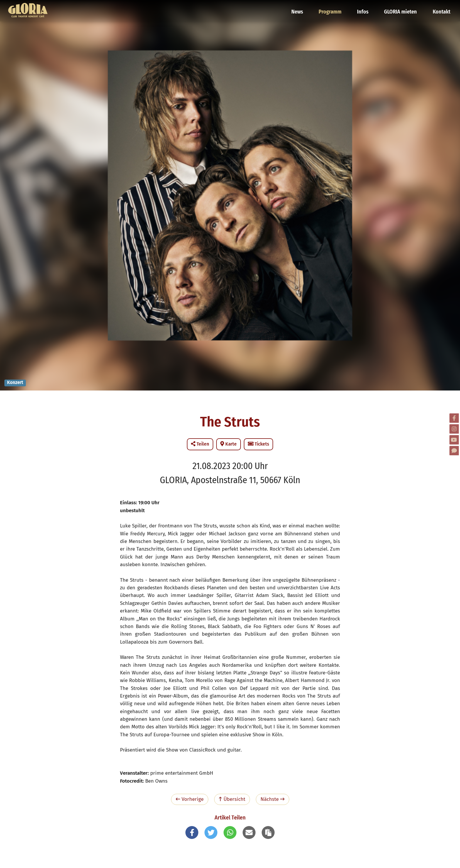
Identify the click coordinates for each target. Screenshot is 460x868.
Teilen (200, 444)
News (302, 7)
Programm (334, 7)
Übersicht (232, 799)
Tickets (258, 444)
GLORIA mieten (402, 7)
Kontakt (441, 7)
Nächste (273, 799)
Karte (229, 444)
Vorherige (190, 799)
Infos (365, 7)
